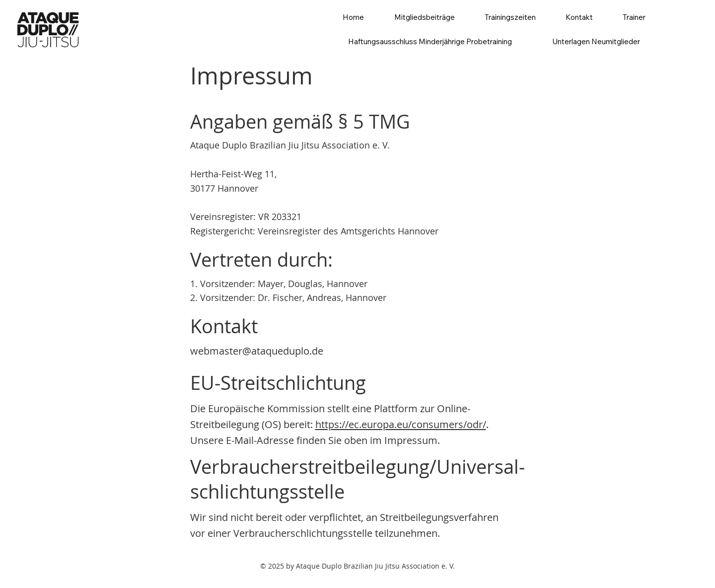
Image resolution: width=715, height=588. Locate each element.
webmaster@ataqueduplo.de (257, 351)
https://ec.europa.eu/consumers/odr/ (401, 424)
